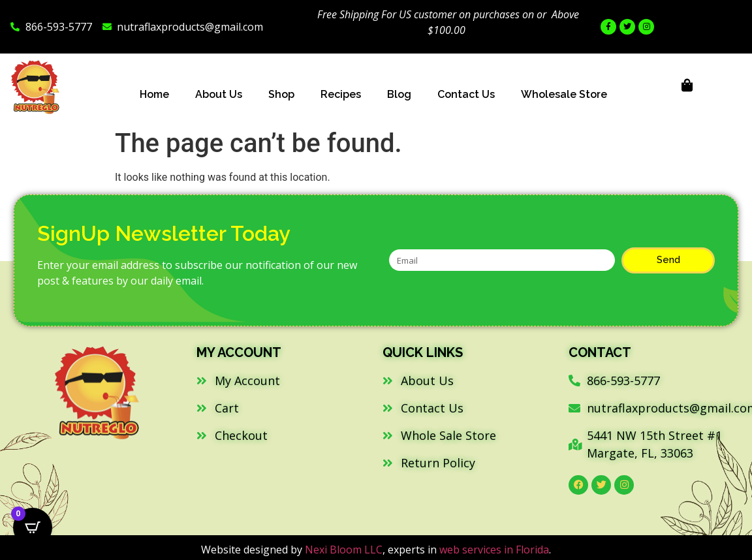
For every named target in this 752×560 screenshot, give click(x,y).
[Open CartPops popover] (33, 527)
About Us (219, 94)
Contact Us (466, 94)
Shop (281, 94)
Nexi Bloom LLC (344, 550)
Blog (399, 94)
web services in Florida (494, 550)
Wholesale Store (564, 94)
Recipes (341, 94)
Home (154, 94)
